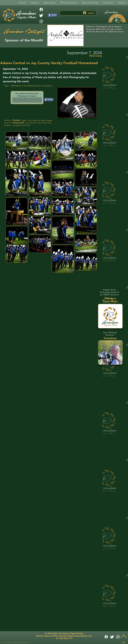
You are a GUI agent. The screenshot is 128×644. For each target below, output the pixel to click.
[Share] (52, 15)
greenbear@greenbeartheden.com (75, 636)
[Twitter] (41, 15)
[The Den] (117, 18)
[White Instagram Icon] (41, 21)
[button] (35, 3)
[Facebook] (41, 9)
